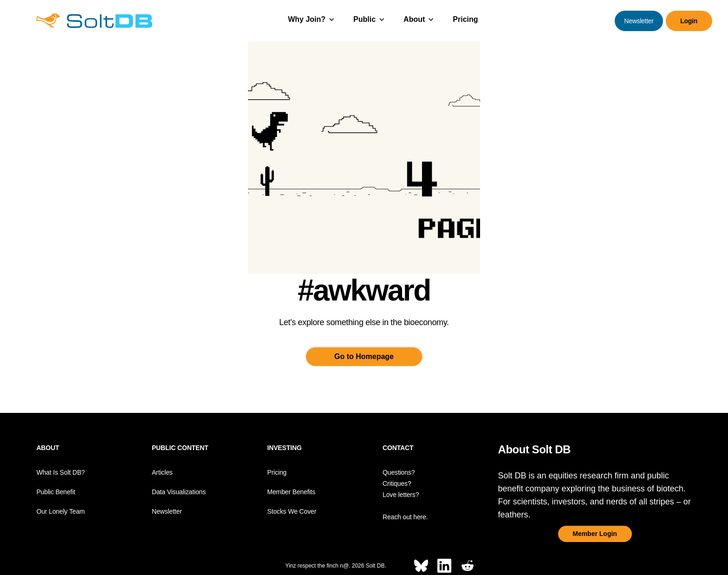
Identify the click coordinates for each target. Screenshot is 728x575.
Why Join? (307, 19)
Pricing (465, 19)
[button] (311, 21)
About (414, 19)
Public (364, 19)
